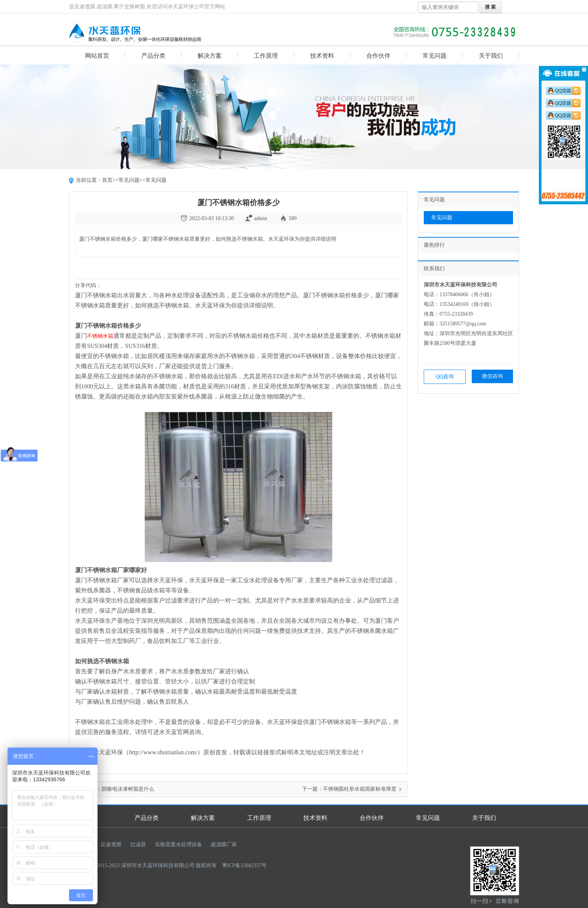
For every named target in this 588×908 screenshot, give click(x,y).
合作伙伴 (378, 56)
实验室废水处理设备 (178, 844)
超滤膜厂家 (224, 844)
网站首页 (97, 56)
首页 (107, 180)
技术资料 (322, 56)
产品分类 (153, 56)
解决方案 (210, 56)
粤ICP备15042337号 (244, 865)
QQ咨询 (445, 377)
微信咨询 (492, 376)
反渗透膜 (111, 844)
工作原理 (266, 56)
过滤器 (138, 844)
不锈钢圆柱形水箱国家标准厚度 (360, 789)
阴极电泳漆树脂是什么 (128, 789)
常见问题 (435, 56)
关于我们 (491, 56)
